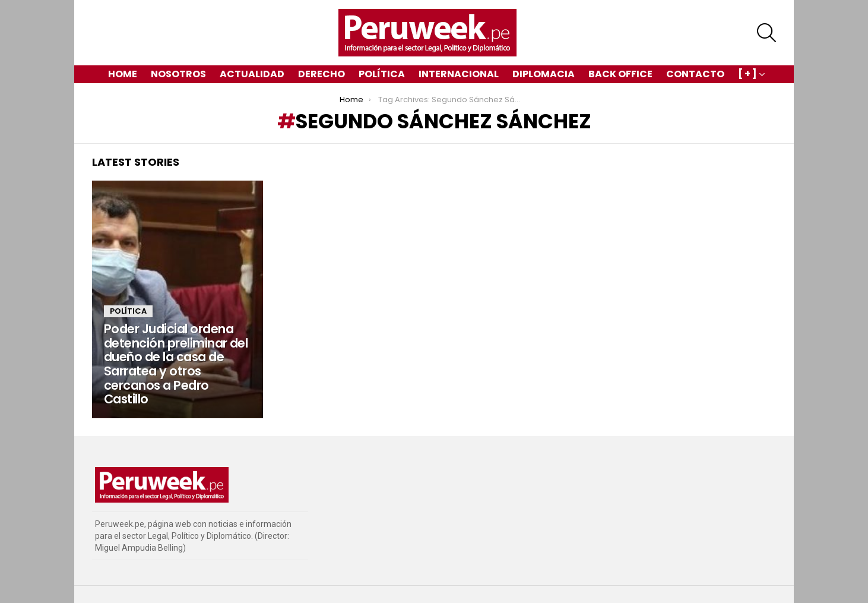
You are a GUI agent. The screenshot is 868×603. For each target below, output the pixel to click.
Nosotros (178, 74)
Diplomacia (544, 74)
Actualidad (252, 74)
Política (382, 74)
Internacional (459, 74)
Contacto (695, 74)
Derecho (321, 74)
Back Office (620, 74)
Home (123, 74)
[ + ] (747, 75)
